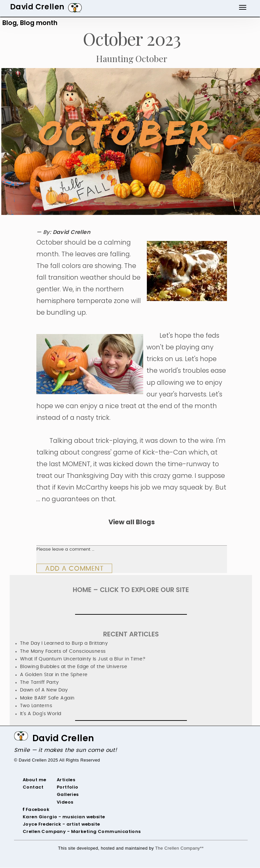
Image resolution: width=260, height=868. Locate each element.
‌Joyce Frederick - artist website (61, 824)
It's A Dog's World (41, 714)
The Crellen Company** (179, 848)
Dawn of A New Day (44, 690)
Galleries (68, 794)
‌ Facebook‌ (37, 809)
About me (34, 780)
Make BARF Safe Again (47, 698)
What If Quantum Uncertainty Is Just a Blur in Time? (83, 659)
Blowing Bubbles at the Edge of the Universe (74, 667)
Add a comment (74, 569)
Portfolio (68, 787)
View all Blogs (132, 522)
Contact (33, 787)
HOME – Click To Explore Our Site (131, 590)
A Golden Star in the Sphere (54, 675)
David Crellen (63, 738)
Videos (65, 802)
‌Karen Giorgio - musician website (64, 817)
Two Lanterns (36, 706)
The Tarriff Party (39, 682)
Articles (66, 780)
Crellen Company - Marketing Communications (82, 831)
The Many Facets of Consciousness (63, 651)
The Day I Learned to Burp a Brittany (64, 643)
